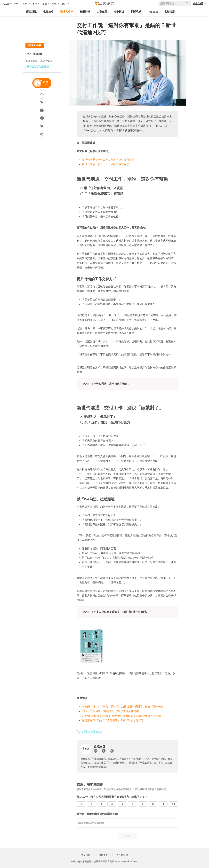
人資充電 (102, 12)
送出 (127, 836)
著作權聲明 (122, 855)
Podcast (153, 12)
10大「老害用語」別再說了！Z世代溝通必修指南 (110, 711)
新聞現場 (136, 12)
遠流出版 (38, 54)
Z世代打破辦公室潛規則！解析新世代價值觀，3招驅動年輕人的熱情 (121, 716)
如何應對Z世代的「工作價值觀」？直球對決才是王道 (113, 720)
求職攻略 (48, 12)
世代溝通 (32, 67)
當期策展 (169, 12)
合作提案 (103, 855)
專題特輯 (85, 12)
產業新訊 (31, 12)
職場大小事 (67, 12)
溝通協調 (44, 67)
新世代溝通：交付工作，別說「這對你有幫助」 (109, 160)
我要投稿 (86, 855)
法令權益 (119, 12)
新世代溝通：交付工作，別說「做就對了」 (107, 164)
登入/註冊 (198, 3)
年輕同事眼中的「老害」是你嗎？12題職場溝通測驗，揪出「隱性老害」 (124, 707)
